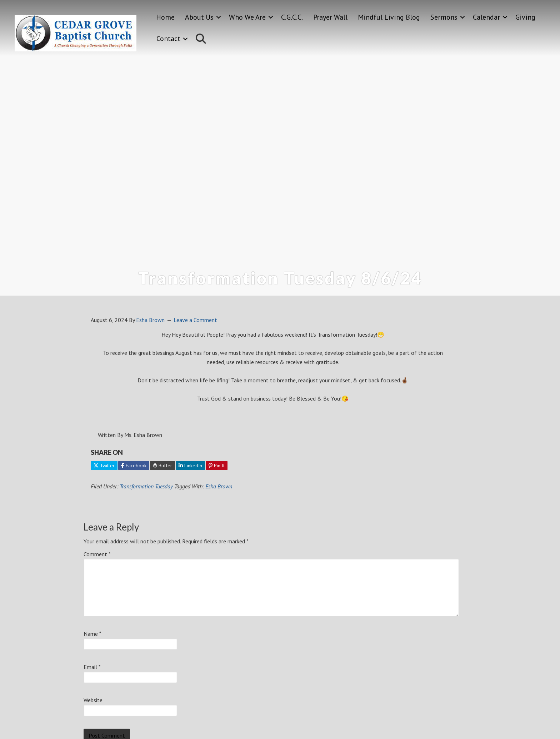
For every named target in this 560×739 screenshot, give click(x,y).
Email (92, 667)
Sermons (444, 17)
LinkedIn (190, 466)
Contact (168, 39)
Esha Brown (219, 486)
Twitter (104, 466)
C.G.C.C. (292, 17)
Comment (97, 554)
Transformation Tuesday (146, 486)
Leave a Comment (195, 320)
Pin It (217, 466)
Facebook (134, 466)
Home (165, 17)
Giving (525, 17)
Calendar (486, 17)
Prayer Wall (330, 17)
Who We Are (247, 17)
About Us (199, 17)
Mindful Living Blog (389, 17)
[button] (219, 17)
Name (92, 634)
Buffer (162, 466)
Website (93, 700)
